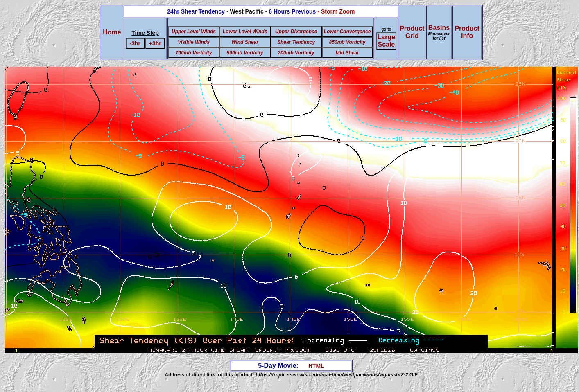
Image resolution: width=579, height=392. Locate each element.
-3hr (135, 43)
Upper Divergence (296, 32)
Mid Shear (347, 53)
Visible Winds (193, 42)
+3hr (155, 43)
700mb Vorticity (194, 53)
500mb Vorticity (245, 53)
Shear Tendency (296, 42)
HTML (316, 366)
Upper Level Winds (194, 32)
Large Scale (387, 41)
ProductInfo (467, 32)
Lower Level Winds (245, 32)
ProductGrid (412, 32)
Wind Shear (245, 42)
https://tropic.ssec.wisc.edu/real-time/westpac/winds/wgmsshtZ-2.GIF (336, 375)
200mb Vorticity (296, 53)
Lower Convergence (347, 32)
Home (112, 32)
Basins (439, 32)
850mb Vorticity (347, 42)
